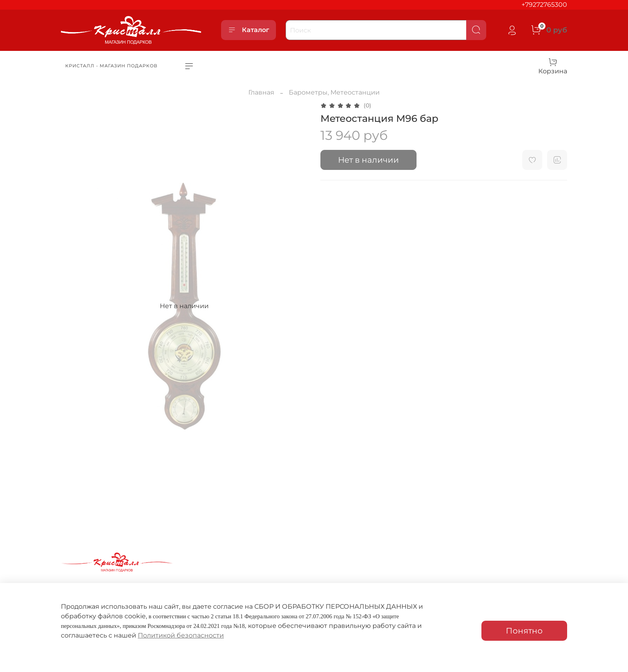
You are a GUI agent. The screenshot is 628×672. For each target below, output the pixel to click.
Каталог (249, 30)
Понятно (524, 631)
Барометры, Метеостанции (334, 92)
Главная (261, 92)
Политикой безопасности (181, 635)
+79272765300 (544, 5)
